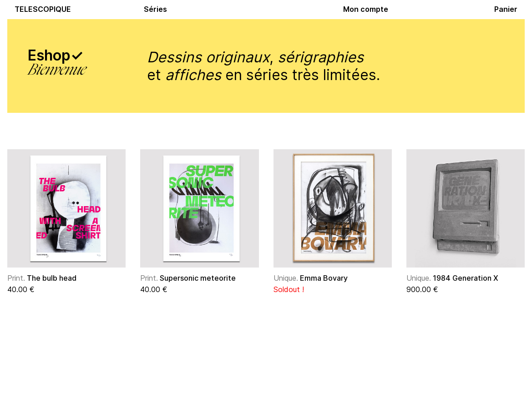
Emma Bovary (311, 278)
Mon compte (366, 9)
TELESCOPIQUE (43, 9)
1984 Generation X (452, 278)
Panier (506, 9)
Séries (155, 9)
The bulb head (42, 278)
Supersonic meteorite (188, 278)
